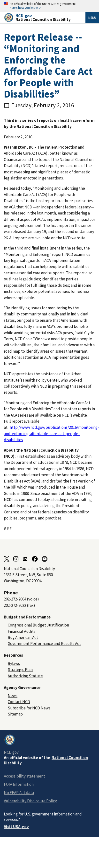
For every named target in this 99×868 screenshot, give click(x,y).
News (13, 696)
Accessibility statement (24, 776)
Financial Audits (22, 631)
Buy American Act (23, 637)
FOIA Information (19, 784)
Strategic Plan (20, 670)
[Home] (45, 18)
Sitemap (15, 714)
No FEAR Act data (19, 793)
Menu (92, 18)
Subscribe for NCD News (29, 708)
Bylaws (14, 663)
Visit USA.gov (16, 827)
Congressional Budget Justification (38, 625)
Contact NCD (19, 702)
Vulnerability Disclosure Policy (30, 801)
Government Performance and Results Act (44, 644)
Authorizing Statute (25, 676)
